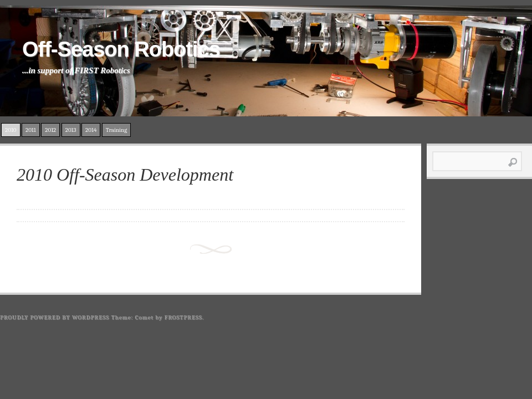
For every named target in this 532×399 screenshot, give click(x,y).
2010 (11, 130)
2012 (50, 130)
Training (117, 130)
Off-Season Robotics (121, 49)
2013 (71, 130)
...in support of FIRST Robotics (76, 70)
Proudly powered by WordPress (55, 317)
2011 (31, 130)
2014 (91, 130)
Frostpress (183, 317)
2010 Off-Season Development (125, 175)
